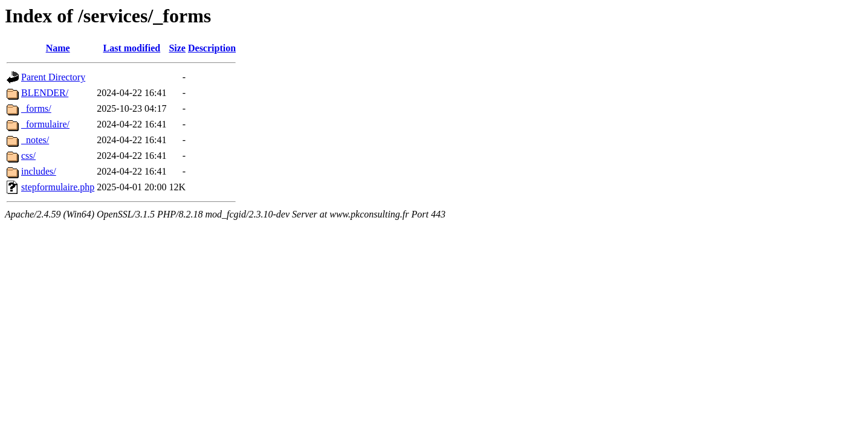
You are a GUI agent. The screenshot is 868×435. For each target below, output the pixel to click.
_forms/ (36, 108)
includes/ (39, 171)
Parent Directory (53, 77)
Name (58, 48)
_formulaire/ (45, 124)
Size (177, 48)
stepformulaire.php (58, 187)
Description (212, 48)
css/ (28, 156)
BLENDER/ (45, 93)
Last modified (132, 48)
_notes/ (35, 140)
